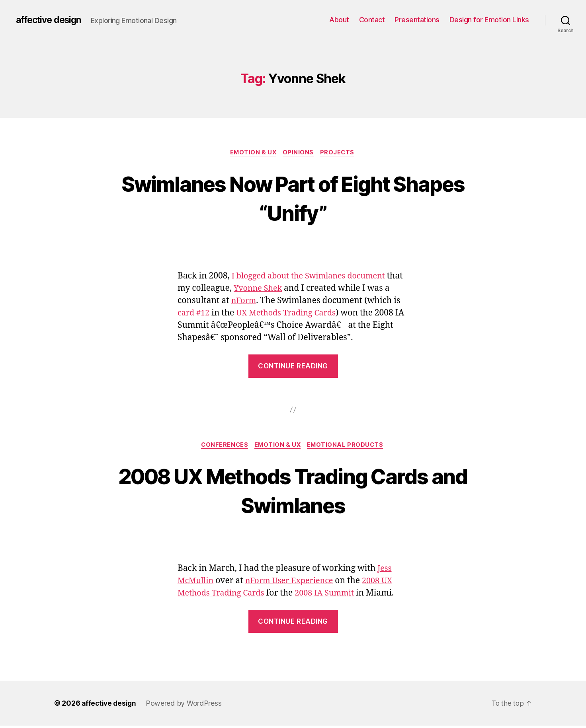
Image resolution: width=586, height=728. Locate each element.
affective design (51, 20)
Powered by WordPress (186, 706)
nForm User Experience (294, 583)
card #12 (203, 314)
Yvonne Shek (277, 289)
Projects (340, 153)
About (339, 20)
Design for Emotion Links (489, 20)
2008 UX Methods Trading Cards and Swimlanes (293, 491)
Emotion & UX (252, 153)
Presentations (417, 20)
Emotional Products (348, 447)
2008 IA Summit (332, 595)
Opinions (299, 153)
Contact (372, 20)
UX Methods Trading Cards (300, 314)
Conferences (223, 447)
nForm (251, 302)
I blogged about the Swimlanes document (313, 277)
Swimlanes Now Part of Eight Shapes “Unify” (293, 198)
